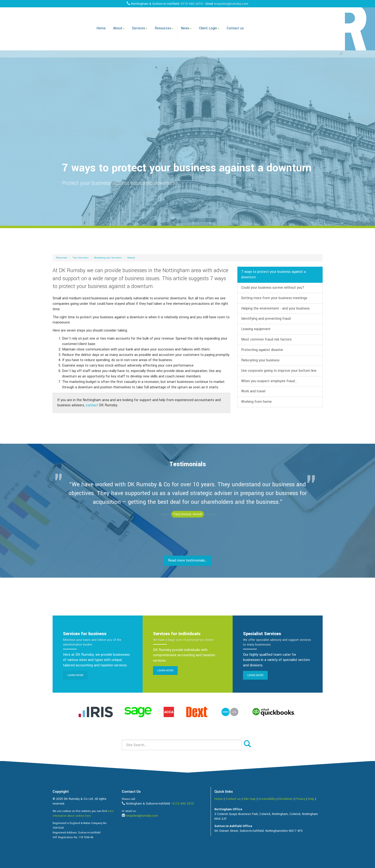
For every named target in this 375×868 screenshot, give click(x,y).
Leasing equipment (256, 329)
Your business (81, 258)
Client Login (209, 28)
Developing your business (108, 258)
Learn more (75, 675)
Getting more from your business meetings (274, 298)
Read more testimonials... (187, 560)
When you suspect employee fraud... (269, 381)
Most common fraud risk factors (266, 339)
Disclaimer (285, 799)
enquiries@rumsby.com (231, 4)
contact (92, 405)
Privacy (300, 799)
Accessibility (267, 799)
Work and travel (253, 391)
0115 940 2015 (192, 4)
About (119, 28)
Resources (164, 28)
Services (140, 28)
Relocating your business (260, 360)
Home (101, 28)
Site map (250, 799)
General (131, 258)
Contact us (235, 28)
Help (311, 799)
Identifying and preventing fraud (266, 319)
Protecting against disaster (262, 350)
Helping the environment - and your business (275, 308)
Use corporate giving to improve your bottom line (279, 371)
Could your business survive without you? (273, 288)
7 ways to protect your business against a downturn (273, 275)
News (186, 28)
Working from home (256, 402)
